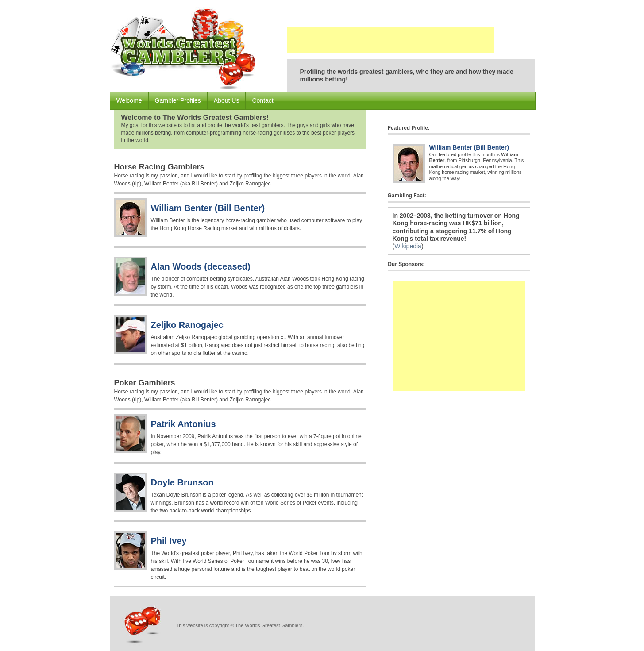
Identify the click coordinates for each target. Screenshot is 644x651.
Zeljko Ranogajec (187, 325)
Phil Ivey (169, 541)
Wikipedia (408, 246)
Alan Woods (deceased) (201, 266)
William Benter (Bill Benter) (208, 208)
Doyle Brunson (182, 482)
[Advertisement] (390, 40)
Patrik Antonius (183, 424)
